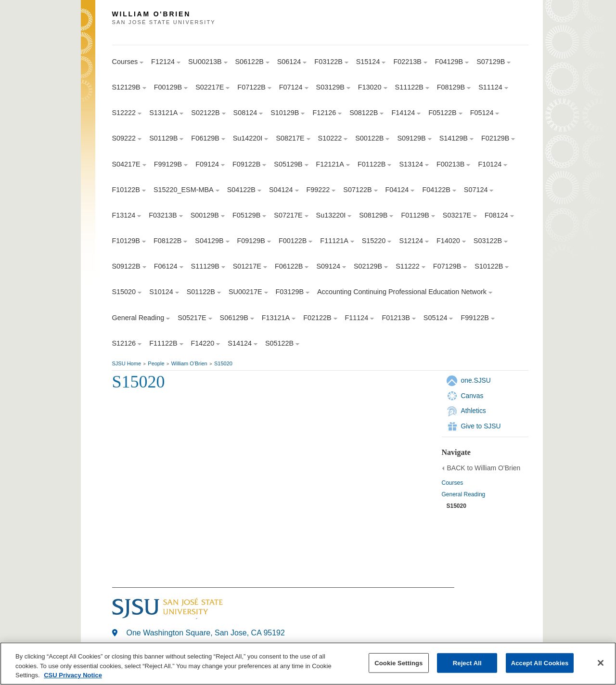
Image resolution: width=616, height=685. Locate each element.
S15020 (223, 363)
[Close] (601, 663)
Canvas (472, 396)
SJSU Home (127, 363)
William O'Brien (189, 363)
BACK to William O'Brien (484, 468)
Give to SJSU (481, 426)
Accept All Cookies (540, 664)
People (156, 363)
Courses (453, 483)
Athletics (474, 411)
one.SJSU (476, 380)
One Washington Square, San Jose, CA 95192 (206, 633)
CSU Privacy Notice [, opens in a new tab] (73, 676)
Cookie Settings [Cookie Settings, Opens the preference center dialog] (398, 664)
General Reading (464, 494)
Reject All (467, 664)
